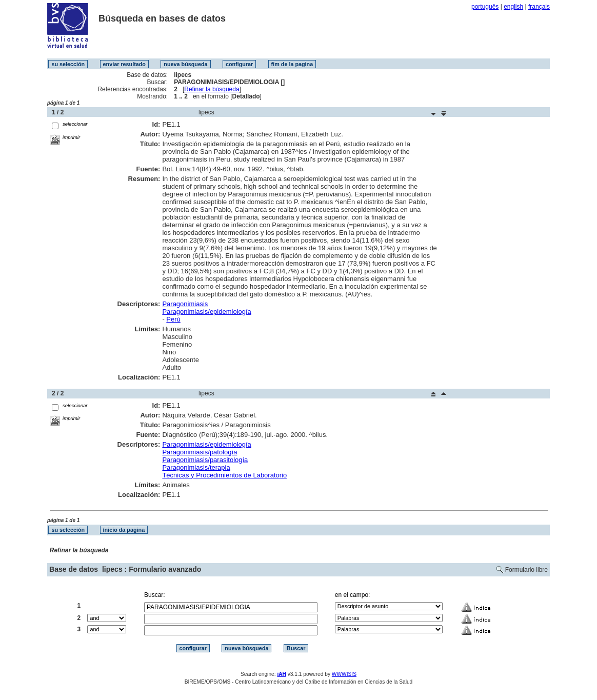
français (539, 7)
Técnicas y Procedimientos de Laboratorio (224, 475)
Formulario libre (526, 570)
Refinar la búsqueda (212, 89)
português (485, 7)
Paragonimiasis (185, 304)
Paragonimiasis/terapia (196, 467)
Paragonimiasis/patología (200, 452)
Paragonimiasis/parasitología (205, 460)
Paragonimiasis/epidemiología (206, 312)
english (513, 7)
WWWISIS (344, 674)
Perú (173, 319)
